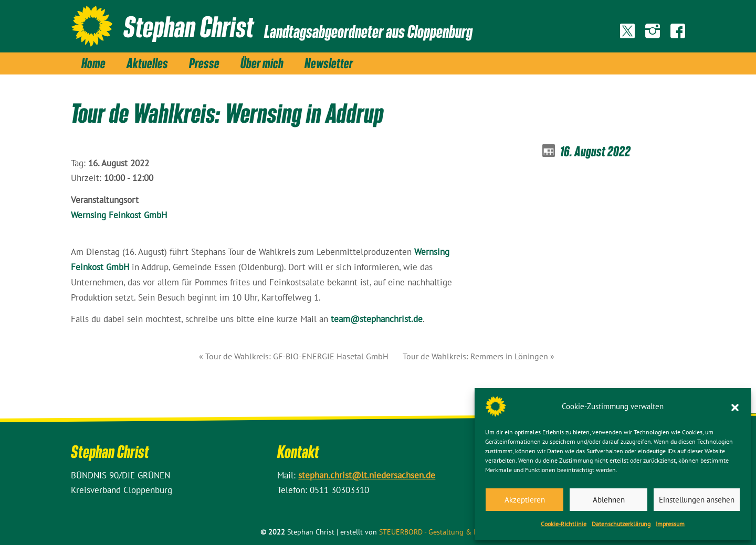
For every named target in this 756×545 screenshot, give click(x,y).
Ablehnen (609, 500)
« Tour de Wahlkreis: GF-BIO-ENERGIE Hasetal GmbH (294, 356)
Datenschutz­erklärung (621, 524)
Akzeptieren (525, 500)
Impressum (670, 524)
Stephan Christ (189, 26)
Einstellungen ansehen (697, 500)
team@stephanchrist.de (377, 319)
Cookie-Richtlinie (564, 524)
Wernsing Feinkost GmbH (119, 215)
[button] (735, 407)
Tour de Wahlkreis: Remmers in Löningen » (479, 356)
